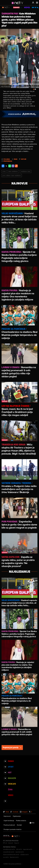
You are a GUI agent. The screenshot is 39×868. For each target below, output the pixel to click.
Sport (11, 767)
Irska (4, 171)
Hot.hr (24, 159)
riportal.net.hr (20, 852)
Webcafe (12, 784)
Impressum (7, 816)
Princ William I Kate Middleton (12, 175)
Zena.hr (11, 843)
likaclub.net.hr (14, 857)
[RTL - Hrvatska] (7, 836)
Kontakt (19, 825)
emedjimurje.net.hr (9, 849)
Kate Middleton (13, 171)
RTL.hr (5, 843)
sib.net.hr (19, 849)
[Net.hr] (16, 836)
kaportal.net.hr (28, 849)
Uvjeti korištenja (9, 821)
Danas (11, 761)
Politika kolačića (21, 821)
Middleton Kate (26, 171)
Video (11, 795)
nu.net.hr (6, 857)
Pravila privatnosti (9, 825)
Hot (10, 772)
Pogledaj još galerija (12, 747)
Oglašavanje (17, 816)
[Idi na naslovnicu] (18, 5)
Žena (10, 790)
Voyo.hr (17, 843)
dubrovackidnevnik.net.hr (11, 855)
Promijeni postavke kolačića (12, 829)
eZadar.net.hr (25, 855)
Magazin (12, 778)
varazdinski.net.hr (9, 852)
